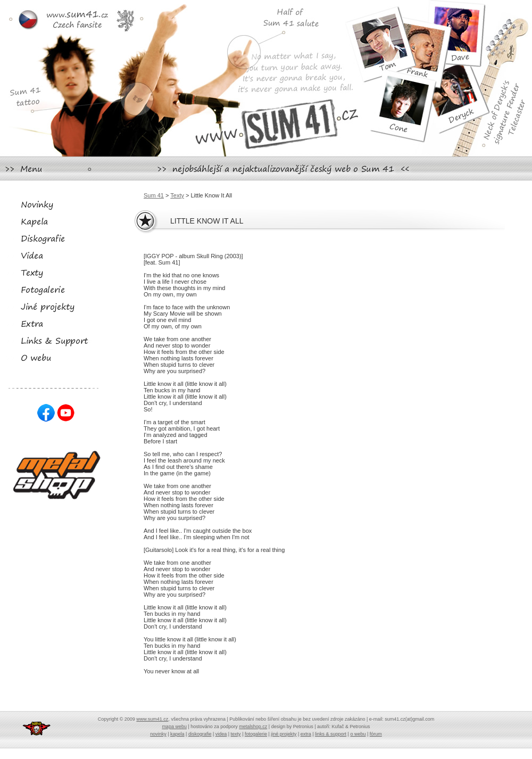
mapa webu (174, 727)
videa (221, 734)
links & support (331, 734)
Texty (177, 195)
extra (306, 734)
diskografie (200, 734)
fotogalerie (256, 734)
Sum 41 (154, 195)
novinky (158, 734)
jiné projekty (284, 734)
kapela (177, 734)
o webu (358, 734)
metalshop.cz (253, 727)
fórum (376, 734)
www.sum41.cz (152, 719)
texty (236, 734)
